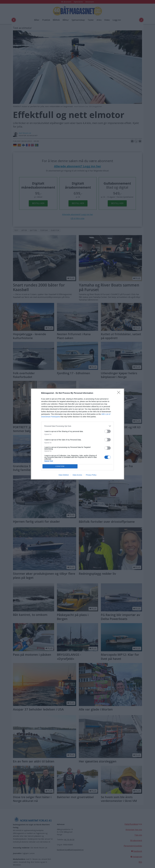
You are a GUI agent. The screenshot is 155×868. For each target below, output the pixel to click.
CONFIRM (60, 466)
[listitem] (77, 426)
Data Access (77, 475)
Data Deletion (64, 475)
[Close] (119, 393)
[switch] (108, 431)
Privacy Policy (91, 475)
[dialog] (77, 434)
